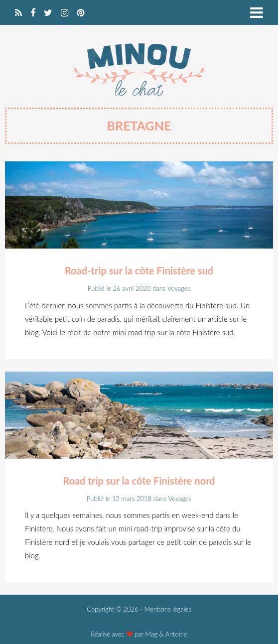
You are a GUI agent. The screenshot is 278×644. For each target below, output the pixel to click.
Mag (151, 634)
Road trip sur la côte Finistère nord (139, 481)
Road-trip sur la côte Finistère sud (139, 270)
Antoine (176, 634)
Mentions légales (167, 609)
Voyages (179, 288)
